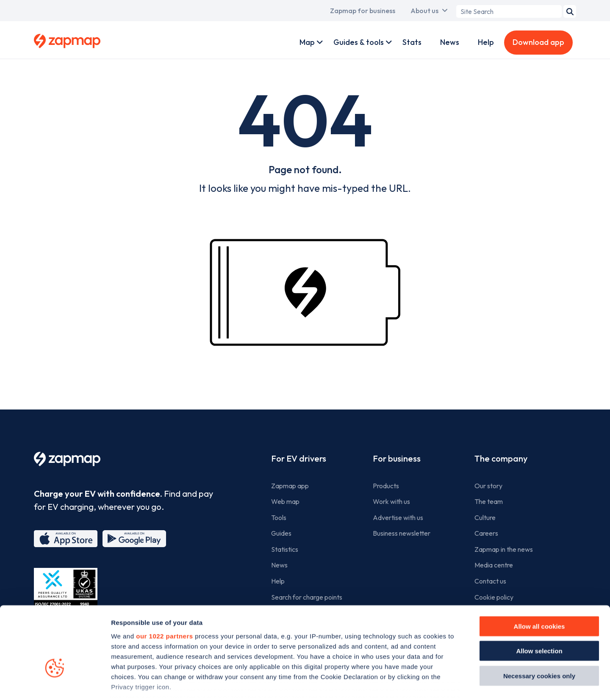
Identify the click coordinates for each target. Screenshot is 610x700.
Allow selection (539, 594)
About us (424, 11)
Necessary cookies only (539, 619)
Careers (486, 533)
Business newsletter (402, 533)
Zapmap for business (363, 11)
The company (501, 458)
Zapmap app (290, 486)
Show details (479, 683)
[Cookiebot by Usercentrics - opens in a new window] (55, 683)
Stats (412, 42)
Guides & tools (359, 42)
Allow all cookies (539, 569)
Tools (279, 517)
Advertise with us (398, 517)
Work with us (391, 501)
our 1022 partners (164, 579)
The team (489, 501)
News (450, 42)
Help (486, 42)
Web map (285, 501)
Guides (281, 533)
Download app (538, 42)
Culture (485, 517)
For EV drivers (299, 458)
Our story (488, 486)
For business (397, 458)
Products (386, 486)
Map (307, 42)
